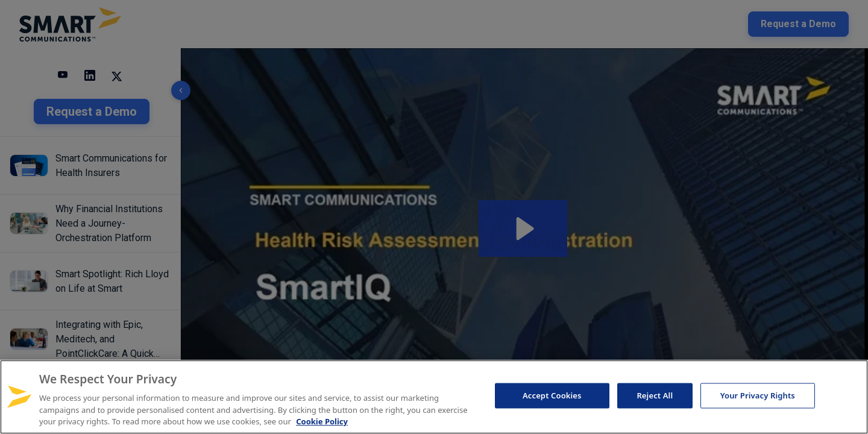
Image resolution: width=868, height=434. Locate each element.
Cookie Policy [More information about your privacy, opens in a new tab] (322, 421)
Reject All (655, 395)
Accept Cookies (552, 395)
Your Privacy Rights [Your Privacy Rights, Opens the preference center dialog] (758, 395)
